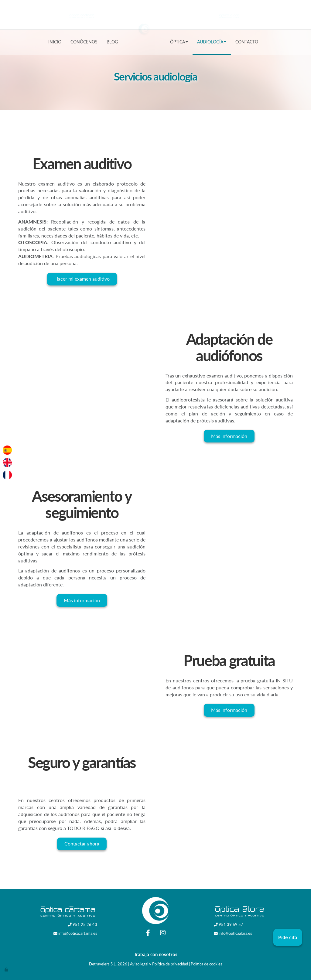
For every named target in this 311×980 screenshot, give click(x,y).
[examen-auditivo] (229, 190)
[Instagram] (163, 933)
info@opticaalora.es (235, 933)
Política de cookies (207, 964)
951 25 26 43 (85, 924)
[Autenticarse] (7, 969)
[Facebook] (148, 933)
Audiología (212, 42)
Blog (112, 42)
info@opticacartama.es (78, 933)
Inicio (55, 42)
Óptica (179, 42)
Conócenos (84, 42)
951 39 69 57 (231, 924)
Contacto (247, 42)
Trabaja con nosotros (156, 954)
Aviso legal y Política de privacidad (159, 964)
